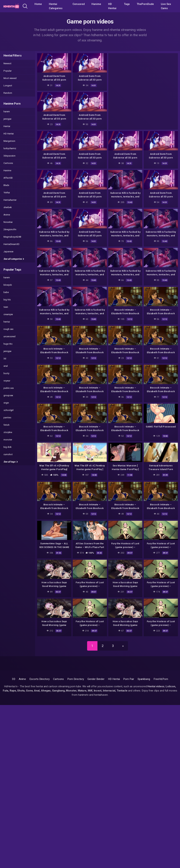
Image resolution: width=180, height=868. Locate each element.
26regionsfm (10, 229)
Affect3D (8, 178)
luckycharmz (10, 148)
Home (38, 4)
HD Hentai (112, 6)
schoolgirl (9, 410)
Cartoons (8, 163)
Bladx (6, 185)
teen (6, 307)
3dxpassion (9, 156)
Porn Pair (129, 679)
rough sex (9, 329)
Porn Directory (76, 679)
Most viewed (10, 78)
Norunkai (8, 222)
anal (6, 366)
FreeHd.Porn (161, 679)
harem (7, 112)
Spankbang (144, 679)
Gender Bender (96, 679)
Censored (79, 4)
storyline (8, 432)
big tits (7, 300)
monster (8, 440)
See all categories (14, 259)
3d (5, 359)
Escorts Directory (40, 679)
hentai (7, 322)
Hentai (7, 126)
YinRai (7, 193)
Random (8, 93)
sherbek (8, 207)
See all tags (11, 462)
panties (7, 418)
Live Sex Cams (166, 6)
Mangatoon (9, 141)
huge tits (8, 344)
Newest (7, 63)
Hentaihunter (10, 200)
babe (6, 292)
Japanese (8, 252)
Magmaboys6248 (12, 237)
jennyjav (7, 119)
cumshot (8, 454)
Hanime (96, 4)
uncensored (9, 336)
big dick (8, 447)
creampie (8, 314)
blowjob (8, 285)
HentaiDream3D (11, 244)
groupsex (8, 395)
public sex (9, 388)
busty (6, 373)
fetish (6, 425)
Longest (8, 86)
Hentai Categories (56, 6)
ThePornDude (145, 4)
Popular (7, 71)
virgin (6, 403)
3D (14, 679)
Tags (127, 4)
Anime (7, 215)
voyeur (7, 381)
